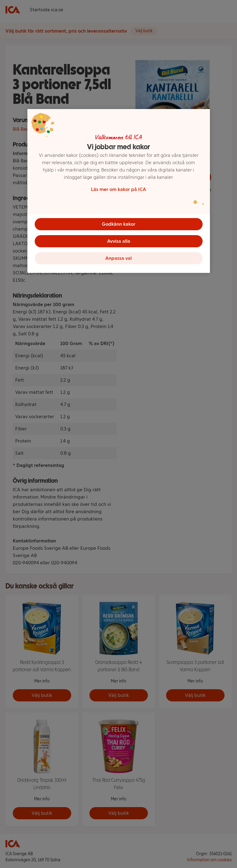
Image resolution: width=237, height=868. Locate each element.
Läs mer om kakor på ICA (118, 189)
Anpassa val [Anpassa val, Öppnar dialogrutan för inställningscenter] (118, 258)
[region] (119, 191)
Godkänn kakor (119, 224)
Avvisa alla (119, 241)
